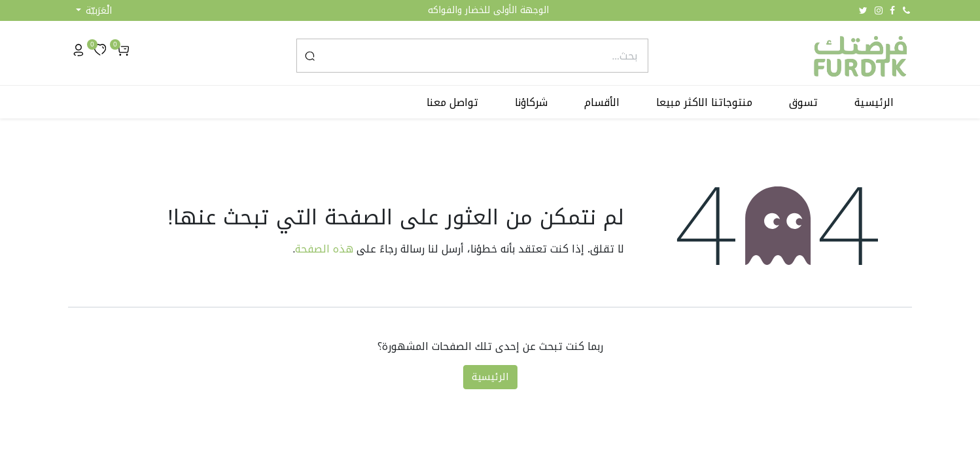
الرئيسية (490, 377)
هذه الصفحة (324, 249)
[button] (94, 11)
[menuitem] (874, 103)
